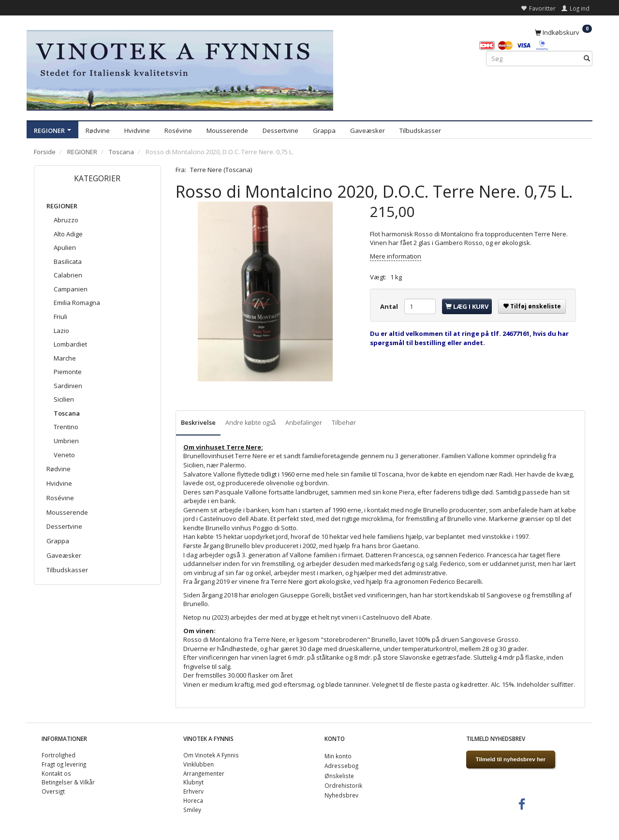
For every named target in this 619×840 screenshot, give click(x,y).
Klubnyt (193, 782)
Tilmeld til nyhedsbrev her (511, 759)
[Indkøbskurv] (563, 32)
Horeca (193, 800)
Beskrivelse (198, 422)
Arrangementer (204, 773)
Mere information (396, 256)
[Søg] (587, 59)
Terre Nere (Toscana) (221, 170)
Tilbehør (344, 422)
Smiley (192, 810)
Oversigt (53, 791)
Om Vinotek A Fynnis (211, 755)
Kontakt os (56, 773)
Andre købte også (251, 422)
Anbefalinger (304, 422)
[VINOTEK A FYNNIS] (180, 69)
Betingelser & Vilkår (68, 782)
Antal (390, 306)
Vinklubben (199, 764)
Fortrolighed (59, 755)
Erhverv (193, 791)
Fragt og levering (64, 764)
